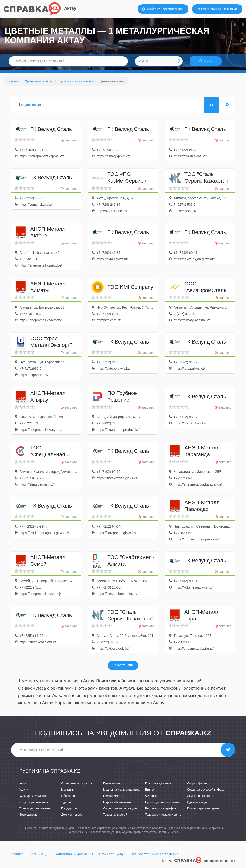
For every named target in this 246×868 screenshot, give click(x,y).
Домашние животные (201, 799)
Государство (69, 811)
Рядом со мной (33, 108)
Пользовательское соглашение (155, 857)
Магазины (68, 793)
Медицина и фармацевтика (121, 793)
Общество (68, 799)
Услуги (24, 793)
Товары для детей (115, 818)
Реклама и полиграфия (161, 811)
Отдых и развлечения (34, 805)
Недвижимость (113, 799)
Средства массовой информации (209, 793)
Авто (22, 786)
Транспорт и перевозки (35, 811)
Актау (70, 8)
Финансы (151, 799)
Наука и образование (117, 805)
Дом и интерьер (72, 818)
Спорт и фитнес (198, 786)
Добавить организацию (162, 9)
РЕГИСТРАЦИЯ (209, 9)
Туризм (66, 805)
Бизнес (150, 793)
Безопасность (28, 818)
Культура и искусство (33, 799)
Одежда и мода (197, 805)
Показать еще (123, 668)
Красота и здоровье (158, 786)
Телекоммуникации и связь (163, 818)
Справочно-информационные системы (129, 811)
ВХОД (231, 9)
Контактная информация (74, 857)
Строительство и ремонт (78, 786)
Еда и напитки (113, 786)
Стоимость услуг (112, 857)
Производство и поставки (162, 805)
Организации (40, 857)
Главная (17, 857)
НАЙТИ (208, 63)
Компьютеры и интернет (203, 811)
